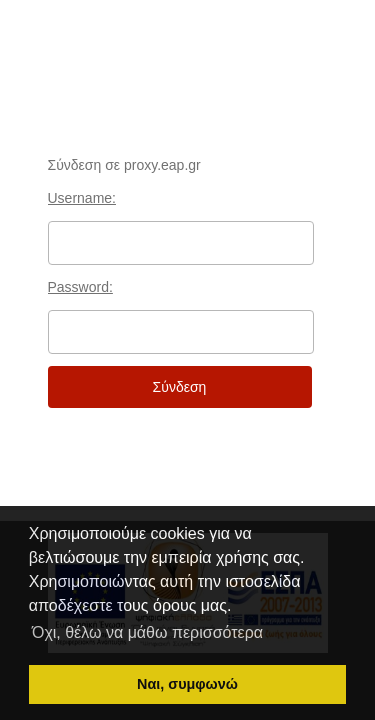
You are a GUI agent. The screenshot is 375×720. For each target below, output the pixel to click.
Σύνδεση (180, 387)
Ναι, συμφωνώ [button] (187, 684)
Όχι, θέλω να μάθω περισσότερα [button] (147, 632)
